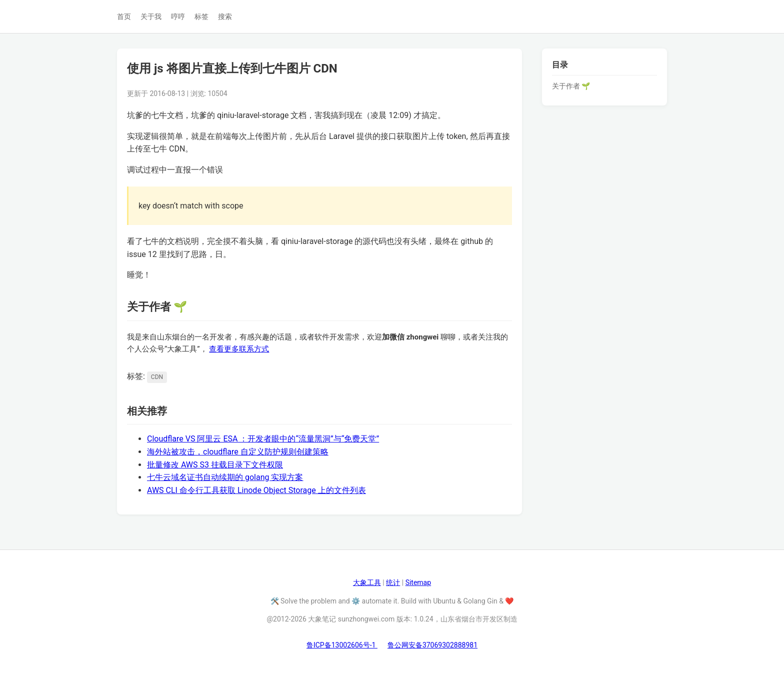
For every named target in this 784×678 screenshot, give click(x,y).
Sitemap (418, 582)
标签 (201, 16)
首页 (124, 16)
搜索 (225, 16)
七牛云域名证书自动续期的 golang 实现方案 (225, 477)
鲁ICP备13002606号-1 (342, 645)
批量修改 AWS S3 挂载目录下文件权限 (215, 465)
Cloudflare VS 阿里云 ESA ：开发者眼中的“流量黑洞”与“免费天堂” (263, 439)
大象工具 (367, 582)
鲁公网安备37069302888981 (432, 645)
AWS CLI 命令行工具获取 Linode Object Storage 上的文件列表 (256, 490)
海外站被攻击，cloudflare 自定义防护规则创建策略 (238, 452)
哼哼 (178, 16)
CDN (157, 377)
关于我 (151, 16)
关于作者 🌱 (571, 86)
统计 (393, 582)
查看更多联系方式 (239, 349)
